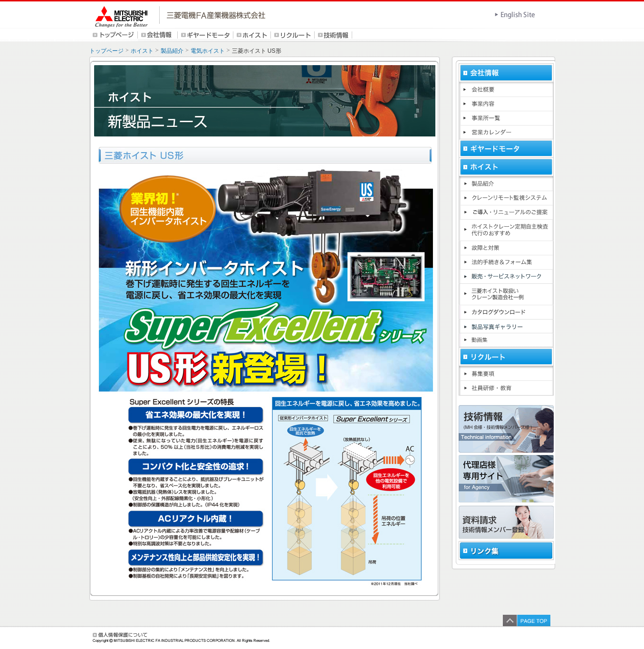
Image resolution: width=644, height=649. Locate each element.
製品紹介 (172, 51)
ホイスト (142, 51)
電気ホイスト (208, 51)
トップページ (106, 51)
